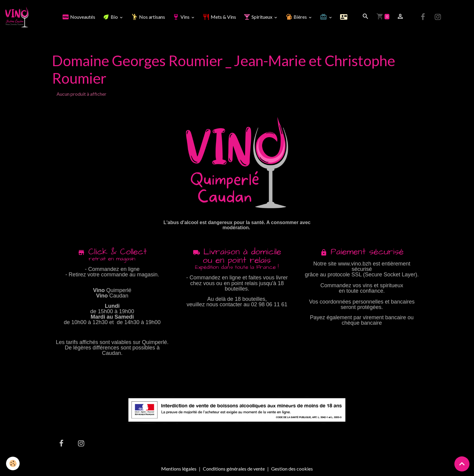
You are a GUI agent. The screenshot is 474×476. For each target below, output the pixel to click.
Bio (111, 17)
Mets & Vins (219, 17)
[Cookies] (13, 463)
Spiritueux (258, 17)
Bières (297, 17)
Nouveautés (79, 17)
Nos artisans (148, 17)
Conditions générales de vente (234, 469)
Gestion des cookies (292, 469)
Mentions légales (179, 469)
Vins (181, 17)
